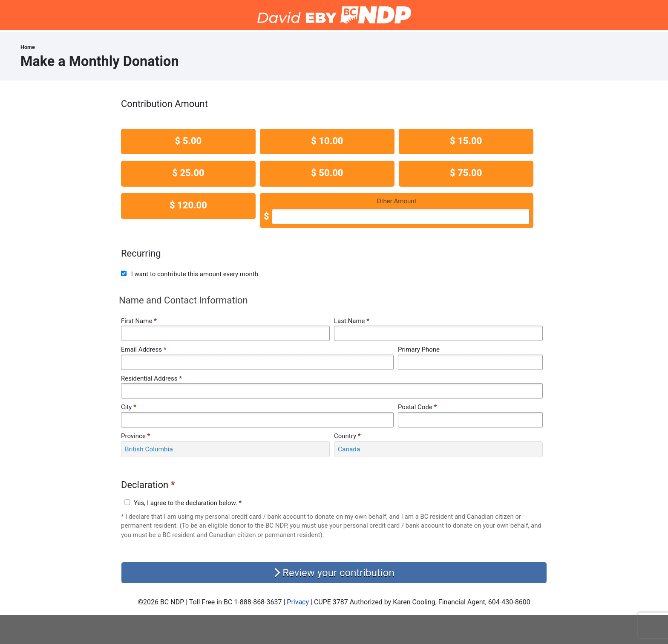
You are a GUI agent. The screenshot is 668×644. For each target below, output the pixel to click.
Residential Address (151, 378)
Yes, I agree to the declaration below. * (188, 503)
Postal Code (417, 407)
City (129, 407)
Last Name (352, 321)
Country (347, 436)
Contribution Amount (164, 104)
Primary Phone (419, 349)
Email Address (144, 349)
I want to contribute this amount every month (195, 274)
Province (135, 436)
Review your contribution (334, 573)
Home (28, 47)
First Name (139, 321)
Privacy (298, 602)
